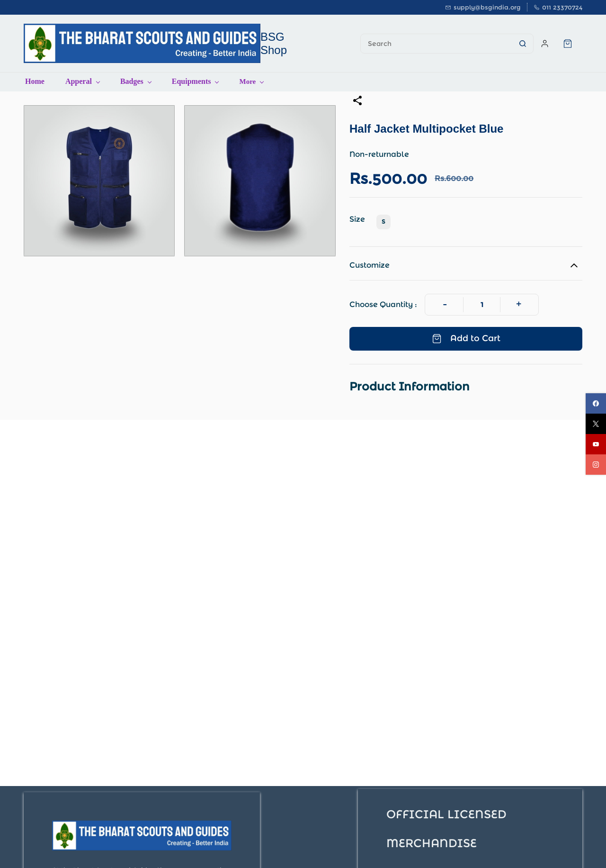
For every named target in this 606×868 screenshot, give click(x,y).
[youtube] (596, 444)
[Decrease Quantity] (445, 305)
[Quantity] (482, 305)
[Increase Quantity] (519, 305)
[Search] (437, 44)
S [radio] (383, 222)
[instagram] (596, 465)
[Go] (520, 44)
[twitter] (596, 424)
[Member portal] (545, 44)
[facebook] (596, 403)
